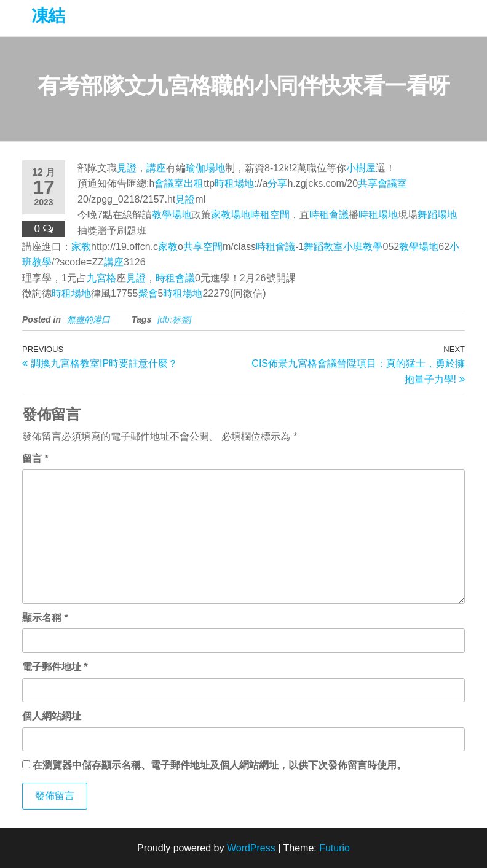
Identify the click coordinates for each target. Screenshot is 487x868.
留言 (35, 459)
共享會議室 (382, 183)
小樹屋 (361, 168)
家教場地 (231, 215)
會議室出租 (179, 183)
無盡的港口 (89, 319)
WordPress (251, 848)
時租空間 (270, 215)
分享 (277, 183)
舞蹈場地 (437, 215)
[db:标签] (174, 319)
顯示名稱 (45, 618)
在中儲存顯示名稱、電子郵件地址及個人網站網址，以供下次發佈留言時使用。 (220, 765)
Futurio (335, 848)
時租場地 (234, 183)
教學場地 (172, 215)
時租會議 (329, 215)
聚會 (148, 293)
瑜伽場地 (205, 168)
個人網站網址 (52, 716)
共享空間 (203, 247)
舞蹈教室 (323, 247)
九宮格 (101, 278)
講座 (156, 168)
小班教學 (363, 247)
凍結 (48, 16)
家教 (81, 247)
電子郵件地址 (55, 667)
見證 (127, 168)
